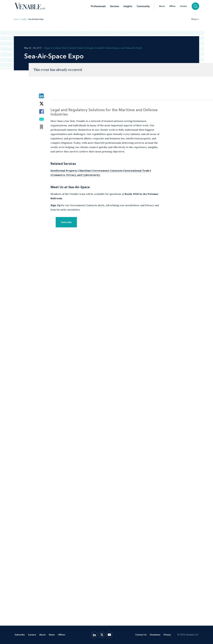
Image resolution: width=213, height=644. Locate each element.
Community (143, 6)
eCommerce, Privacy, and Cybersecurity (75, 175)
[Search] (195, 6)
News (52, 635)
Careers (183, 6)
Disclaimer (155, 635)
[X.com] (102, 635)
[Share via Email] (41, 119)
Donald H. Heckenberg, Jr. (108, 48)
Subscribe (66, 222)
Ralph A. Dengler (86, 48)
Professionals (98, 6)
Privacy (167, 635)
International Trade (137, 171)
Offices (172, 6)
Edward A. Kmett (134, 48)
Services (115, 6)
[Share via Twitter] (41, 104)
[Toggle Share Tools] (195, 19)
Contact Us (141, 635)
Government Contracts (108, 171)
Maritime (85, 171)
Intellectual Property (64, 171)
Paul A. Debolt (69, 48)
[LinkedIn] (94, 635)
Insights (128, 6)
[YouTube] (109, 635)
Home (16, 19)
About (162, 6)
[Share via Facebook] (41, 112)
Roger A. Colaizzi (53, 48)
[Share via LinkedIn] (41, 96)
